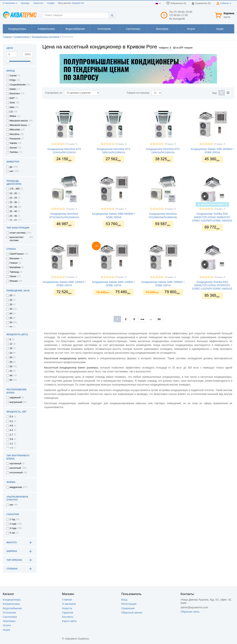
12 (11, 344)
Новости (67, 608)
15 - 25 (13, 198)
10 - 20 (13, 193)
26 (11, 357)
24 (11, 353)
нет (11, 171)
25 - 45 (13, 216)
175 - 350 (15, 189)
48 (11, 376)
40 (11, 314)
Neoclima (15, 134)
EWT (12, 98)
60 (11, 380)
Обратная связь (190, 612)
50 (11, 322)
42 (11, 371)
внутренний (16, 402)
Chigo (13, 80)
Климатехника (22, 37)
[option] (138, 69)
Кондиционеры (12, 600)
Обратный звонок (132, 613)
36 (11, 366)
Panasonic (15, 139)
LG (11, 112)
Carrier (13, 76)
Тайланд (14, 272)
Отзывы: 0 (71, 144)
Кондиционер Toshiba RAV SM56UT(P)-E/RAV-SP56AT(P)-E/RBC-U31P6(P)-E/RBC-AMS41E (212, 285)
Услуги (7, 625)
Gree (12, 103)
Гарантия (68, 613)
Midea (13, 116)
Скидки (51, 3)
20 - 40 (13, 211)
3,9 (11, 439)
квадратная (16, 487)
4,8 (11, 426)
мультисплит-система (17, 239)
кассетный (15, 468)
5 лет (12, 533)
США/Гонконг (17, 254)
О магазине (10, 3)
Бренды (25, 3)
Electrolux (15, 94)
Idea (12, 107)
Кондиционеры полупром (46, 37)
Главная (7, 37)
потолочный (16, 473)
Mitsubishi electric (19, 121)
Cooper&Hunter (18, 85)
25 (11, 300)
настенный (15, 464)
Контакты (68, 617)
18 (11, 348)
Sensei (13, 148)
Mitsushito (15, 130)
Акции (6, 630)
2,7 (11, 435)
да (11, 167)
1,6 (11, 448)
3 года (13, 528)
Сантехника (10, 617)
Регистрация (129, 604)
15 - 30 (13, 202)
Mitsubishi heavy (18, 125)
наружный (15, 398)
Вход (124, 600)
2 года (13, 524)
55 (11, 327)
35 (11, 309)
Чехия (13, 276)
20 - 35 (13, 207)
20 (11, 295)
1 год (12, 519)
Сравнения (128, 608)
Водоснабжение (12, 608)
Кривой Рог (78, 3)
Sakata (13, 143)
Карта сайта (69, 621)
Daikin (13, 89)
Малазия (14, 258)
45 (11, 318)
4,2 (11, 430)
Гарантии (38, 3)
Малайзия (15, 267)
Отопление (9, 613)
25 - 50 (13, 220)
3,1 (11, 421)
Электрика (9, 621)
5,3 (11, 417)
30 (11, 305)
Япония (14, 281)
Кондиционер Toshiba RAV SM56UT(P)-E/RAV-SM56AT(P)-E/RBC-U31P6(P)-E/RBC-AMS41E (212, 217)
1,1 (11, 444)
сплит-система (17, 233)
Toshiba (14, 152)
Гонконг (14, 263)
